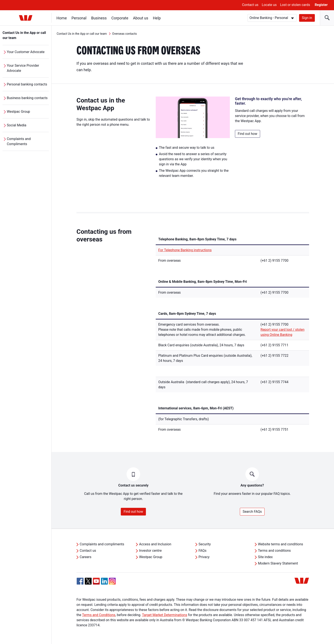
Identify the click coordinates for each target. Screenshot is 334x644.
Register (321, 5)
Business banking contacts (27, 98)
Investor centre (150, 551)
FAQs (202, 551)
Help (157, 18)
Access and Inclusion (155, 544)
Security (205, 544)
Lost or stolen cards (295, 5)
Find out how (248, 134)
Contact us (250, 5)
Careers (86, 557)
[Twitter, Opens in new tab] (88, 581)
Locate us (269, 5)
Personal (79, 18)
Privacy (204, 557)
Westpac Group (18, 112)
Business (99, 18)
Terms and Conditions (99, 615)
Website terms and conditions (281, 544)
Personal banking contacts (27, 84)
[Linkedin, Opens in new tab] (104, 581)
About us (141, 18)
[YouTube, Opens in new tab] (96, 581)
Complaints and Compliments (19, 141)
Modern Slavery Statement (278, 563)
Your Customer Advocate (26, 52)
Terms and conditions (274, 551)
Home (62, 18)
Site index (265, 557)
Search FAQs (252, 512)
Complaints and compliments (102, 544)
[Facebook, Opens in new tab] (80, 581)
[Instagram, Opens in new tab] (112, 583)
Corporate (120, 18)
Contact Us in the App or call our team (24, 35)
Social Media (17, 125)
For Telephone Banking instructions (185, 250)
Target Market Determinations (165, 615)
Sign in (307, 18)
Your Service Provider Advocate (23, 68)
